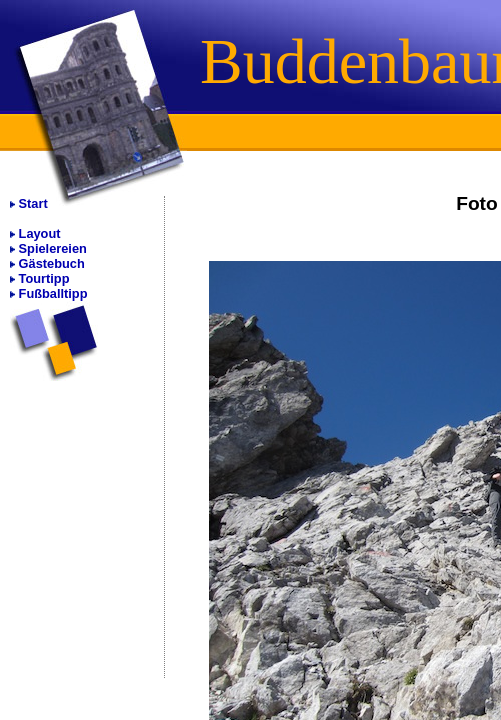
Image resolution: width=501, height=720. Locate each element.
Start (33, 203)
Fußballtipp (53, 293)
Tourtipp (44, 278)
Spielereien (53, 248)
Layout (40, 233)
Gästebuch (52, 263)
